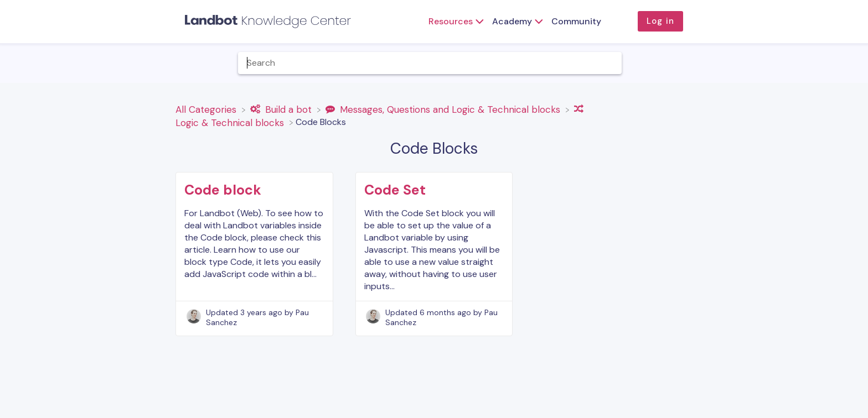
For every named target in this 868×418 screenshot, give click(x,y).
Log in (660, 21)
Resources (451, 21)
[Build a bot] (282, 109)
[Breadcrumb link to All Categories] (207, 109)
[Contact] (819, 63)
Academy (512, 21)
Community (576, 21)
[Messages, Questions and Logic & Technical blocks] (444, 109)
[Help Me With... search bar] (430, 63)
